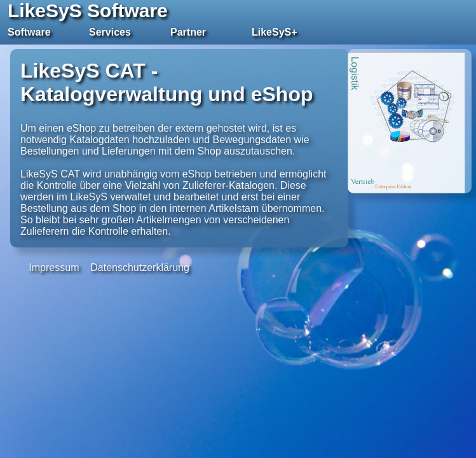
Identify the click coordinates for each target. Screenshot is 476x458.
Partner (188, 32)
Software (29, 32)
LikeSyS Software (88, 10)
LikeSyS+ (275, 32)
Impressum (54, 267)
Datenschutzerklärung (140, 267)
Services (110, 32)
